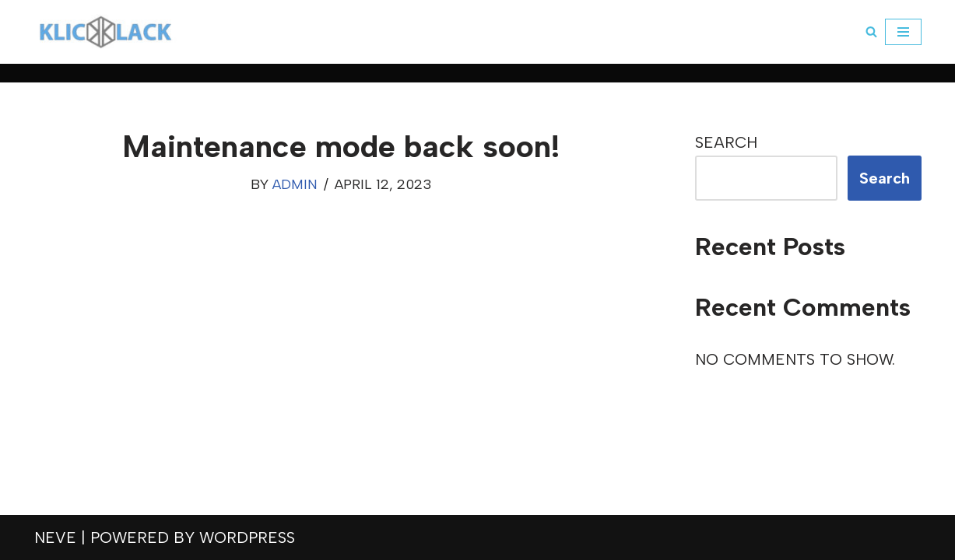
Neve (55, 537)
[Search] (871, 31)
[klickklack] (105, 32)
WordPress (247, 537)
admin (295, 184)
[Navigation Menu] (903, 32)
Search (726, 142)
